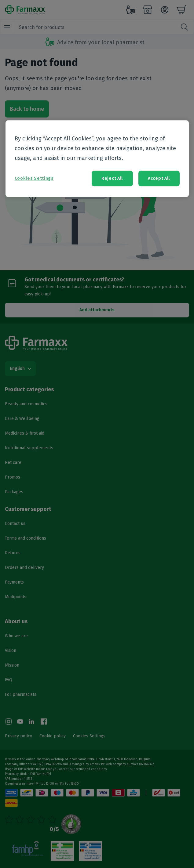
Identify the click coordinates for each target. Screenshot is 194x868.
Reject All (112, 178)
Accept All (159, 178)
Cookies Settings (34, 178)
